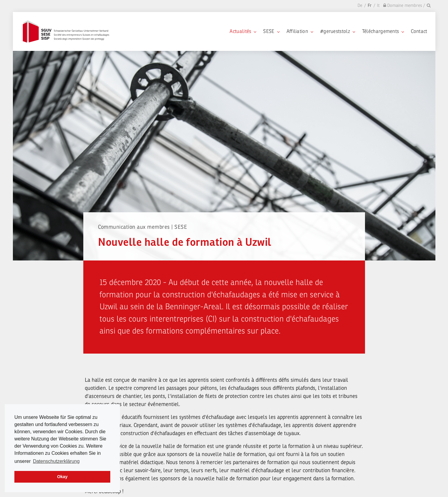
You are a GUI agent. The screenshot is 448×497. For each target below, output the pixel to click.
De (360, 6)
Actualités (243, 31)
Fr (370, 6)
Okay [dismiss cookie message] (62, 477)
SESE (271, 31)
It (378, 6)
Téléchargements (383, 31)
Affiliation (300, 31)
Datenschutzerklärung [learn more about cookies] (56, 461)
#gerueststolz (337, 31)
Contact (419, 31)
